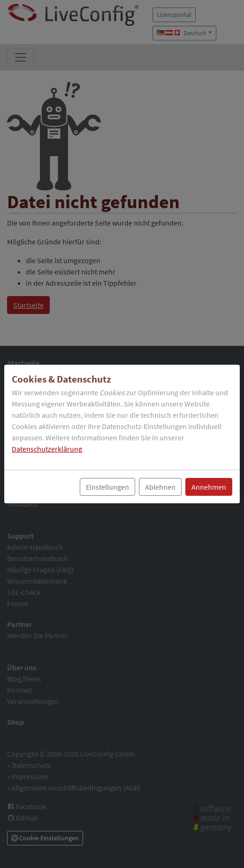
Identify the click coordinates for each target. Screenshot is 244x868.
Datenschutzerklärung (47, 449)
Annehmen (209, 487)
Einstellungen (107, 487)
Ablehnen (160, 487)
